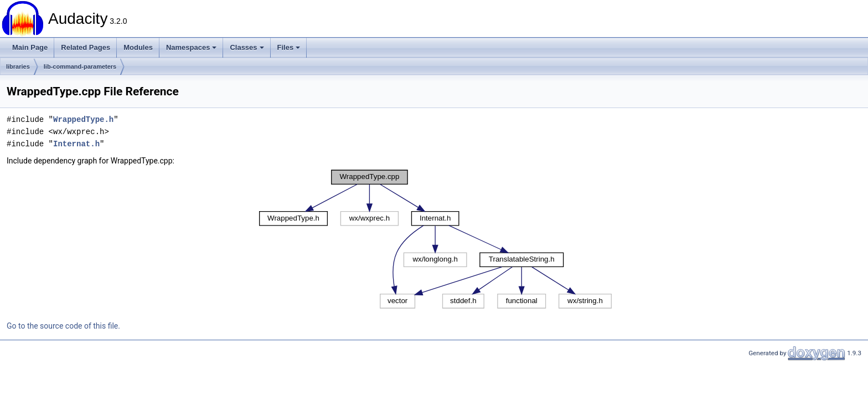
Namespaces (192, 47)
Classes (247, 47)
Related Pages (86, 47)
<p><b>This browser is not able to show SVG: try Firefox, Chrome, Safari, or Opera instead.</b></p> (435, 239)
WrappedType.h (83, 119)
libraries (18, 66)
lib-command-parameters (80, 66)
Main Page (30, 47)
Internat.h (76, 144)
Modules (138, 47)
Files (289, 47)
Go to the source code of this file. (63, 326)
